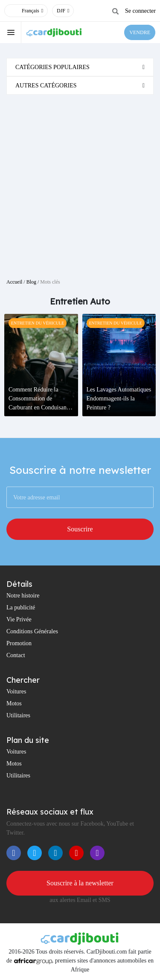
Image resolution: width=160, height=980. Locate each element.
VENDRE (140, 32)
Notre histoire (23, 596)
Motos (14, 703)
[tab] (80, 67)
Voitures (16, 692)
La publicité (21, 607)
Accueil (14, 282)
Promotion (19, 643)
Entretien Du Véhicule (38, 323)
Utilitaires (18, 715)
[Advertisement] (80, 183)
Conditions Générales (32, 631)
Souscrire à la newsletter (80, 883)
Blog (31, 282)
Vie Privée (19, 619)
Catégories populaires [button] (52, 67)
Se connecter (140, 11)
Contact (16, 655)
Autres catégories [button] (46, 86)
